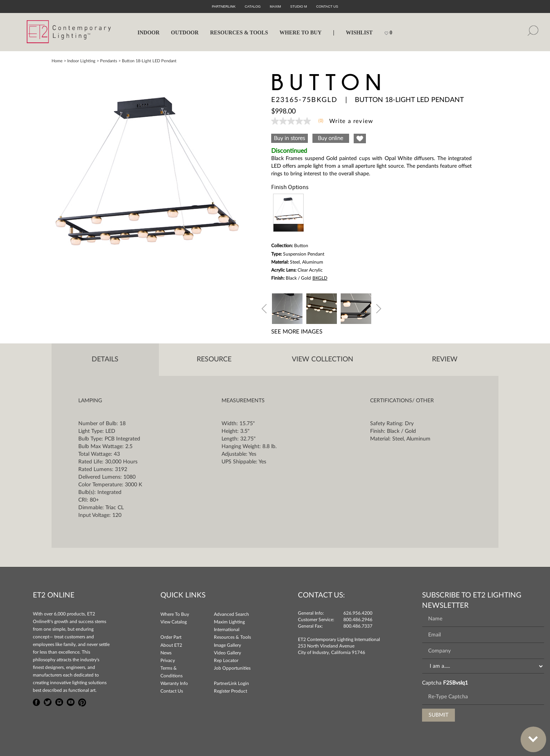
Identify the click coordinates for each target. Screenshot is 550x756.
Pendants (109, 61)
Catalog (253, 6)
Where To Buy (175, 614)
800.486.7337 (358, 626)
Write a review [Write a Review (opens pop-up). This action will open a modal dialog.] (351, 121)
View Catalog (174, 622)
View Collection (323, 359)
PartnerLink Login (231, 683)
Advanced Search (231, 614)
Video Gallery (227, 653)
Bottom (529, 735)
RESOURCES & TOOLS (239, 33)
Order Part (171, 637)
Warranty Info (174, 683)
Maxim (275, 6)
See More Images (297, 332)
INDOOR (149, 33)
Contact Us (172, 691)
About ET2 (171, 645)
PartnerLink (224, 6)
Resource (214, 359)
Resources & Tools (232, 637)
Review (445, 359)
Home (57, 61)
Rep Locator (226, 660)
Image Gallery (227, 645)
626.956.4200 (358, 613)
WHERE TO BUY (301, 33)
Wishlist (359, 33)
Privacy (168, 660)
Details (105, 359)
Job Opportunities (232, 668)
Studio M (299, 6)
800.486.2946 (358, 620)
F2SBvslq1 (455, 683)
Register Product (231, 691)
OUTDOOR (185, 33)
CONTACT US (327, 6)
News (166, 653)
